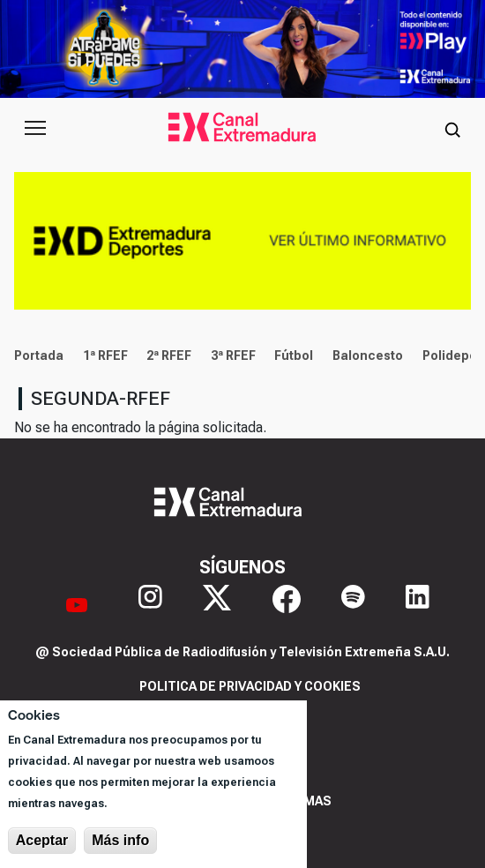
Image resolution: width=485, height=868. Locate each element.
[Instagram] (150, 605)
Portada (39, 355)
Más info (120, 840)
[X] (217, 605)
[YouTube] (77, 605)
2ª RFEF (169, 355)
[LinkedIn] (418, 605)
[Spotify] (353, 605)
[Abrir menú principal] (35, 128)
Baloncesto (368, 355)
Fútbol (294, 355)
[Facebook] (287, 605)
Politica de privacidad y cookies (250, 686)
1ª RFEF (105, 355)
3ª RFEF (233, 355)
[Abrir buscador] (452, 128)
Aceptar (42, 840)
